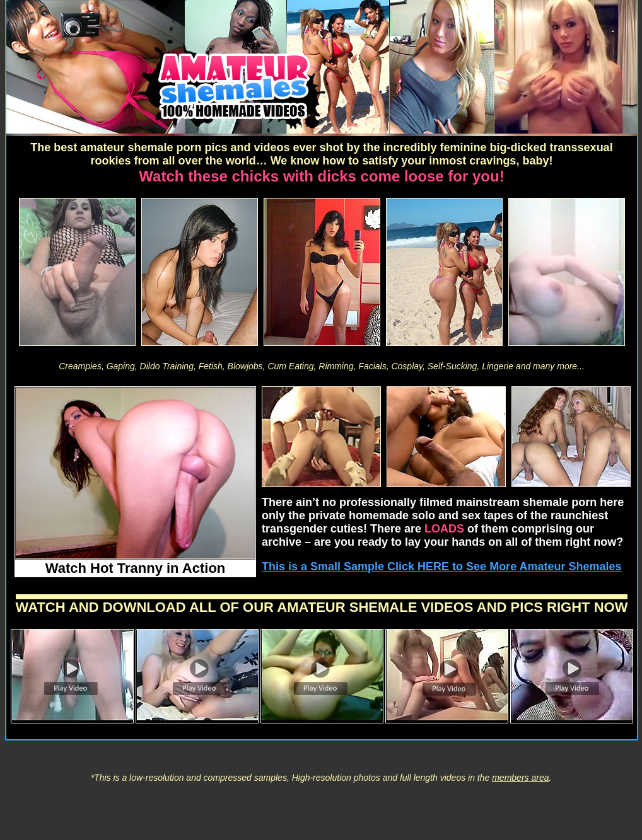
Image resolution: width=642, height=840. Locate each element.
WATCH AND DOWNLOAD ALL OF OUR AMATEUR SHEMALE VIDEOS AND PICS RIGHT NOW (322, 607)
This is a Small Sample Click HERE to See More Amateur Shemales (442, 567)
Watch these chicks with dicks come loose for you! (321, 176)
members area (520, 778)
